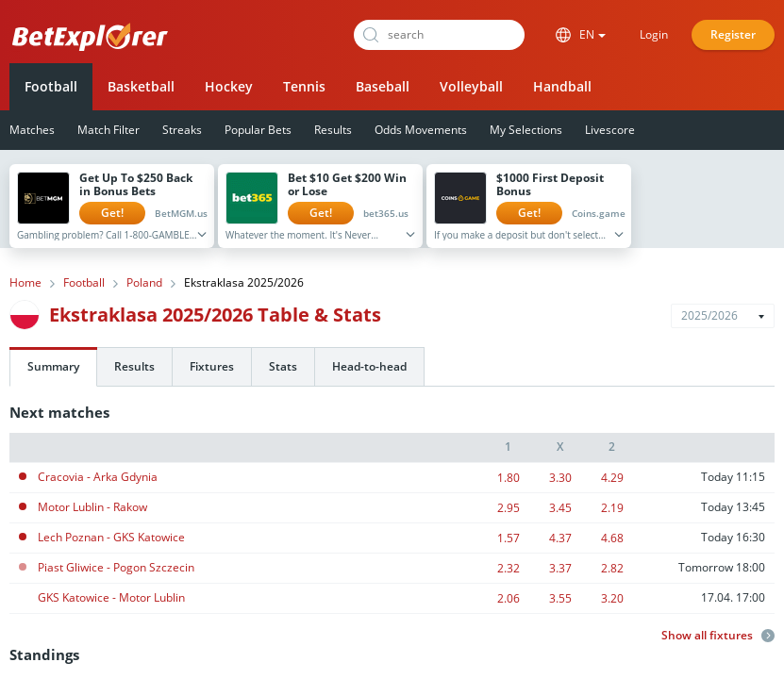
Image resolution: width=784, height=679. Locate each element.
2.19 (612, 508)
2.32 (509, 568)
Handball (562, 86)
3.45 (560, 508)
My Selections (526, 130)
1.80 (509, 478)
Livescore (610, 130)
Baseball (383, 86)
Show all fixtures (718, 636)
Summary (53, 366)
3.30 (560, 478)
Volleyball (471, 86)
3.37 (560, 568)
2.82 (612, 568)
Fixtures (212, 366)
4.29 (612, 478)
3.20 (612, 598)
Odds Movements (421, 130)
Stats (283, 366)
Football (51, 86)
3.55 (560, 598)
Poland (144, 283)
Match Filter (108, 130)
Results (333, 130)
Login (654, 34)
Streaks (182, 130)
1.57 (509, 538)
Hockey (229, 86)
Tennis (304, 86)
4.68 (612, 538)
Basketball (141, 86)
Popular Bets (258, 130)
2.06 (509, 598)
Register (733, 34)
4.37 (560, 538)
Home (25, 283)
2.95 (509, 508)
